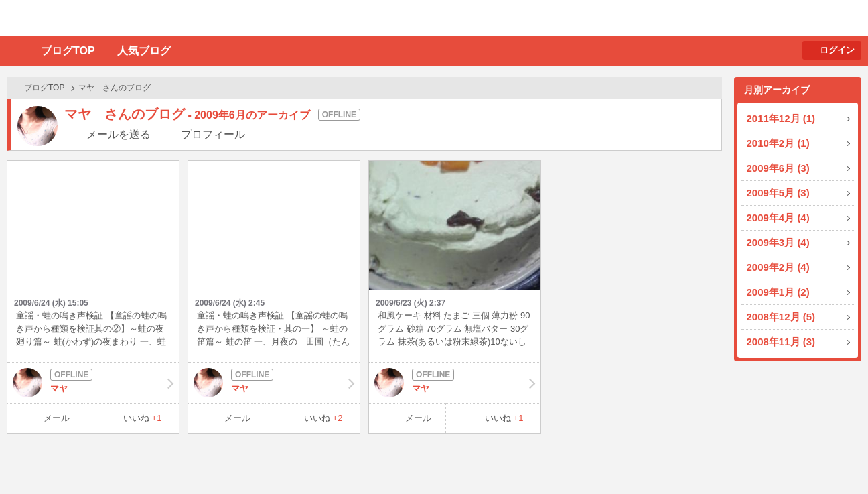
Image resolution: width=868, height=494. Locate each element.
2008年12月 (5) (781, 317)
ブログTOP (68, 51)
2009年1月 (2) (778, 292)
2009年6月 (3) (778, 168)
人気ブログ (144, 51)
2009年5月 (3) (778, 193)
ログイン (837, 50)
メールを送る (119, 134)
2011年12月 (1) (781, 118)
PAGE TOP (831, 457)
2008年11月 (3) (781, 342)
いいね (143, 418)
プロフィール (213, 134)
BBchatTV (191, 18)
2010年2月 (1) (778, 143)
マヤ (93, 383)
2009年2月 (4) (778, 267)
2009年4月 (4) (778, 218)
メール (57, 418)
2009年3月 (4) (778, 242)
